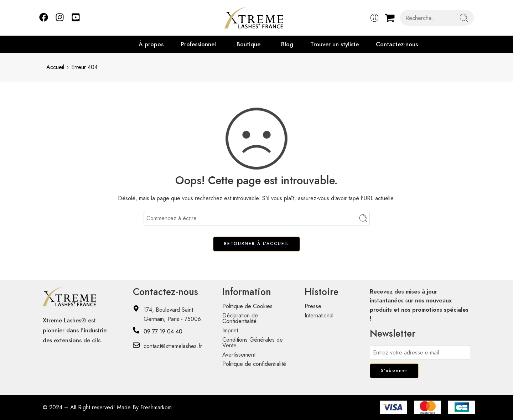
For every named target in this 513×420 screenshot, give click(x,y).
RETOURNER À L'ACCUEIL (256, 244)
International (319, 315)
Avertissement (239, 355)
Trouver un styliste (335, 44)
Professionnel (198, 44)
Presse (313, 306)
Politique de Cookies (247, 306)
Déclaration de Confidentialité (240, 318)
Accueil (55, 67)
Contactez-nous (397, 44)
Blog (287, 44)
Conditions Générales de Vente (253, 343)
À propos (151, 44)
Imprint (230, 330)
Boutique (248, 44)
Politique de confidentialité (254, 364)
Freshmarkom (156, 407)
